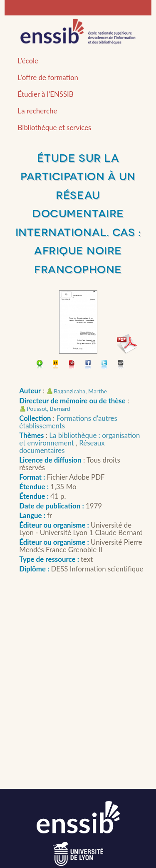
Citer (56, 365)
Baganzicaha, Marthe (80, 391)
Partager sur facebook (88, 365)
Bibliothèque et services (55, 127)
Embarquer (121, 365)
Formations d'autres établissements (68, 422)
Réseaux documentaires (62, 447)
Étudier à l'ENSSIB (46, 94)
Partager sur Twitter (105, 365)
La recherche (38, 111)
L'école (28, 61)
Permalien (72, 365)
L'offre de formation (48, 77)
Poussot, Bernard (48, 409)
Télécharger (40, 365)
